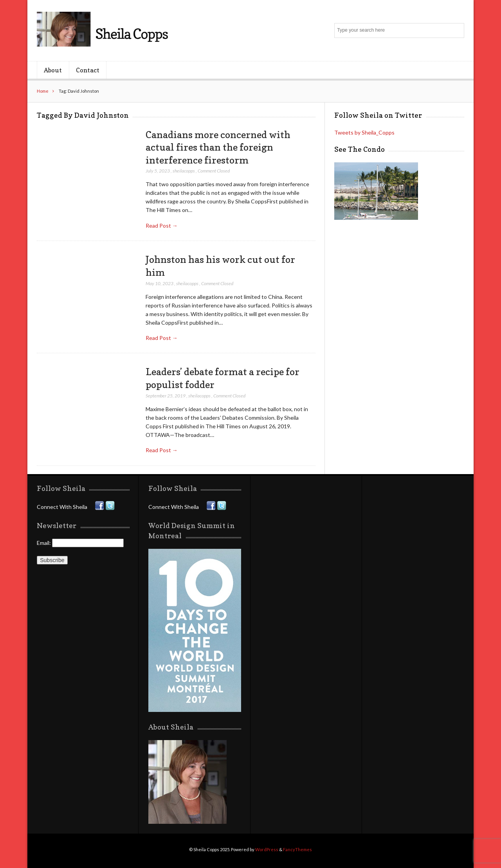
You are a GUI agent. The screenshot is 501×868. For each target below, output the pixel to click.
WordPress (267, 849)
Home (43, 91)
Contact (88, 70)
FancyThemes (297, 849)
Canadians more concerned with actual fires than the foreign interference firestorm (218, 147)
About (53, 70)
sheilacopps (184, 171)
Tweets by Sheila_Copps (364, 132)
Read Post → (162, 226)
